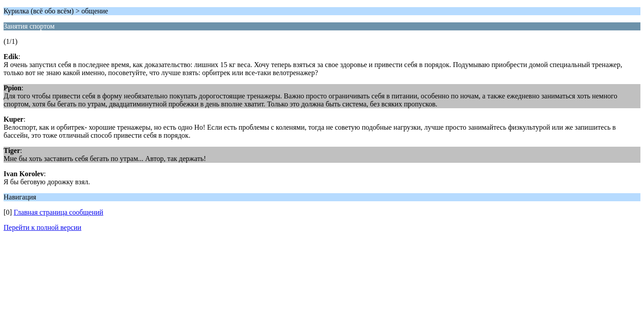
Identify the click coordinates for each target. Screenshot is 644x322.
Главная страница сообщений (59, 212)
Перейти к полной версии (42, 227)
